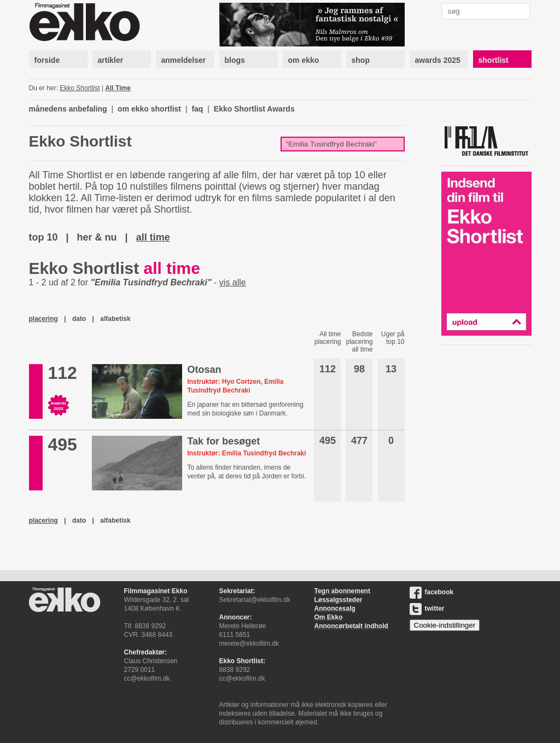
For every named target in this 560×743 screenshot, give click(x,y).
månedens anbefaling (68, 109)
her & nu (97, 237)
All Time (118, 88)
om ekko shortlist (149, 109)
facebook (432, 592)
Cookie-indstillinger (445, 625)
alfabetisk (115, 319)
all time (153, 237)
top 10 (43, 237)
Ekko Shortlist (80, 88)
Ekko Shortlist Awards (254, 109)
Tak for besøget (223, 441)
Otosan (204, 370)
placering (43, 319)
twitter (427, 609)
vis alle (233, 282)
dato (79, 319)
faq (197, 109)
